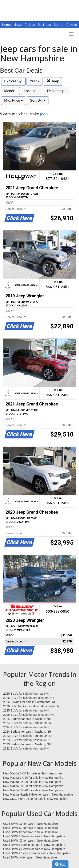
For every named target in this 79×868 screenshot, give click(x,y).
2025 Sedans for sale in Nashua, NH (27, 719)
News (18, 25)
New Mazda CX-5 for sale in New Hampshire (32, 773)
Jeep (53, 81)
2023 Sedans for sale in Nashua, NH (27, 744)
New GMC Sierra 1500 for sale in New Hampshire (36, 799)
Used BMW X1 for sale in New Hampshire (31, 832)
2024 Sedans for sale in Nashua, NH (27, 732)
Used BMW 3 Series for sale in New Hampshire (34, 836)
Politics (30, 25)
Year (35, 81)
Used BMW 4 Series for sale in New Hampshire (34, 849)
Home (6, 25)
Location (32, 91)
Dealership (57, 91)
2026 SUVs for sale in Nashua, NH (26, 694)
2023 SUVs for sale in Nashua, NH (26, 740)
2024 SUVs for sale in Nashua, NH (26, 727)
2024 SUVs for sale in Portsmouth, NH (28, 723)
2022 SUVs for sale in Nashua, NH (26, 748)
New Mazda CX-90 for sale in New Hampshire (33, 782)
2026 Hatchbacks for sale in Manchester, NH (32, 706)
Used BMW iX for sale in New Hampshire (30, 857)
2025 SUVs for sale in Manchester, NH (28, 715)
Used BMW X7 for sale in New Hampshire (31, 841)
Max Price (13, 100)
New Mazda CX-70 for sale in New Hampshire (33, 790)
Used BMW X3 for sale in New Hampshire (31, 828)
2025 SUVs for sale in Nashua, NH (26, 710)
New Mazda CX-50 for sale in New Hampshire (33, 778)
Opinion (72, 25)
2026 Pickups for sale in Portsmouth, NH (30, 702)
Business (45, 25)
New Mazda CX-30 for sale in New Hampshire (33, 786)
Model (10, 91)
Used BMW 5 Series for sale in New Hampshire (34, 845)
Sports (59, 25)
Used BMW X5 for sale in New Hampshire (31, 824)
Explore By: (13, 81)
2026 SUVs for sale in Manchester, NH (28, 698)
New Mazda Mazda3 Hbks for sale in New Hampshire (38, 795)
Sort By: (38, 100)
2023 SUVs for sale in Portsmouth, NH (28, 736)
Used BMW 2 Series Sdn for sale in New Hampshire (37, 853)
